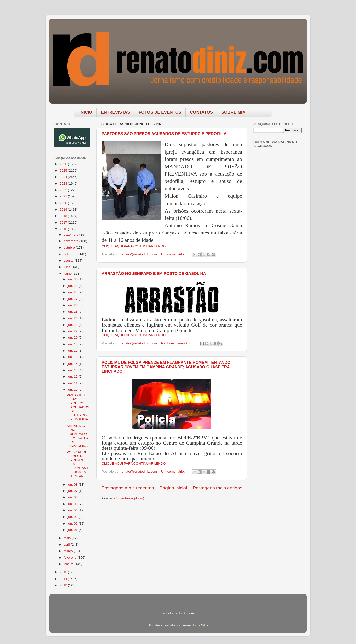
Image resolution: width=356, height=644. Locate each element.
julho (67, 267)
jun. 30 (73, 279)
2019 (64, 209)
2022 (64, 190)
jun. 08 (73, 484)
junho (68, 274)
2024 (64, 177)
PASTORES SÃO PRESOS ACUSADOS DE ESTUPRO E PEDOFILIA (164, 134)
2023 (64, 184)
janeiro (69, 564)
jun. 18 (73, 344)
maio (68, 538)
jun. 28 (73, 292)
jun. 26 (73, 305)
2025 (64, 170)
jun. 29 (73, 286)
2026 (64, 164)
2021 (64, 196)
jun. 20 (73, 338)
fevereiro (70, 557)
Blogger (188, 613)
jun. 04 (73, 510)
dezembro (71, 235)
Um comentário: (173, 254)
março (69, 551)
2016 (64, 229)
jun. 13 (73, 370)
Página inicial (173, 488)
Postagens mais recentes (128, 488)
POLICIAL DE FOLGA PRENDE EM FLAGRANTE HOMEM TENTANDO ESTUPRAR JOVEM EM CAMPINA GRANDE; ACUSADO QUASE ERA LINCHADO (166, 367)
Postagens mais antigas (217, 488)
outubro (70, 247)
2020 (64, 203)
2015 (64, 572)
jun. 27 (73, 299)
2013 (64, 585)
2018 (64, 216)
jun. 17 (73, 351)
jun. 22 (73, 331)
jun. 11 (73, 383)
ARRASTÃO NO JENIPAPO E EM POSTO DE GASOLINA (154, 274)
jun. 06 (73, 497)
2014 (64, 579)
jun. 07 (73, 491)
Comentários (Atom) (129, 498)
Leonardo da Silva (195, 625)
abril (67, 544)
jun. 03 (73, 517)
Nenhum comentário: (177, 343)
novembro (71, 241)
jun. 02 (73, 523)
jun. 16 (73, 357)
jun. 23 (73, 325)
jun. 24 (73, 318)
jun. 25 (73, 312)
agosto (69, 261)
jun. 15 (73, 364)
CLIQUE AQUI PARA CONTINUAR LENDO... (135, 246)
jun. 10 (73, 390)
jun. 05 (73, 504)
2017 (64, 223)
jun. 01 (73, 530)
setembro (71, 254)
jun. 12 (73, 377)
